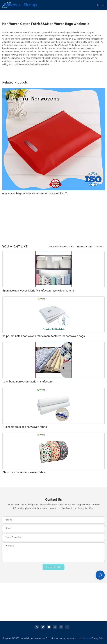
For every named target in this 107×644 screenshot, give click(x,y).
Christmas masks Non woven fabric (24, 472)
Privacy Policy (98, 638)
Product (99, 247)
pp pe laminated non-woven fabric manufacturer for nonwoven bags (44, 336)
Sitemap (87, 638)
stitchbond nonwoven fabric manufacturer (28, 381)
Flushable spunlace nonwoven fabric (25, 427)
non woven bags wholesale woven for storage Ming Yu (35, 193)
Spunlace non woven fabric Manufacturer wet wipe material (38, 291)
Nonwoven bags (85, 247)
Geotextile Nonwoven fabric (61, 247)
